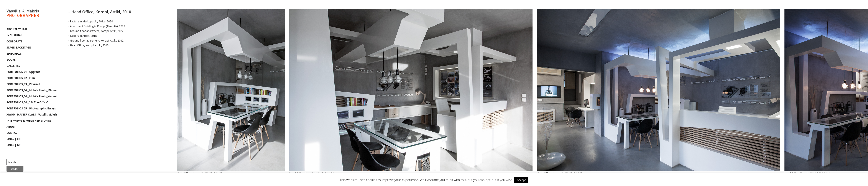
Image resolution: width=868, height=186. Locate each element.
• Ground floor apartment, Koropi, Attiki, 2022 (96, 31)
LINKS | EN (13, 139)
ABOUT (11, 127)
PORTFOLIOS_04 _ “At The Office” (27, 102)
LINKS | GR (14, 145)
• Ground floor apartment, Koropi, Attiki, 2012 (96, 41)
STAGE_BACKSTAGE (19, 48)
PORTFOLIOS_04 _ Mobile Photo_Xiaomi (32, 96)
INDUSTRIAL (14, 35)
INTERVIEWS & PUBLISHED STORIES (29, 121)
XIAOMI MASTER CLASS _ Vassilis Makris (32, 115)
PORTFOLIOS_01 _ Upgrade (23, 72)
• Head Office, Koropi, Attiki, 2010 (88, 45)
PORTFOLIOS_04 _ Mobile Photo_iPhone (32, 90)
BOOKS (11, 60)
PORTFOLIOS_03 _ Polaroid (23, 84)
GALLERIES (13, 66)
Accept (521, 180)
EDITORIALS (14, 54)
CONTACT (13, 133)
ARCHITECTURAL (17, 29)
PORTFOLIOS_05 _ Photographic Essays (31, 108)
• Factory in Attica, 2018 (83, 36)
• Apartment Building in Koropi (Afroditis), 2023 (97, 26)
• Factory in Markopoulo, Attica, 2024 (91, 21)
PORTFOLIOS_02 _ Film (21, 78)
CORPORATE (14, 41)
